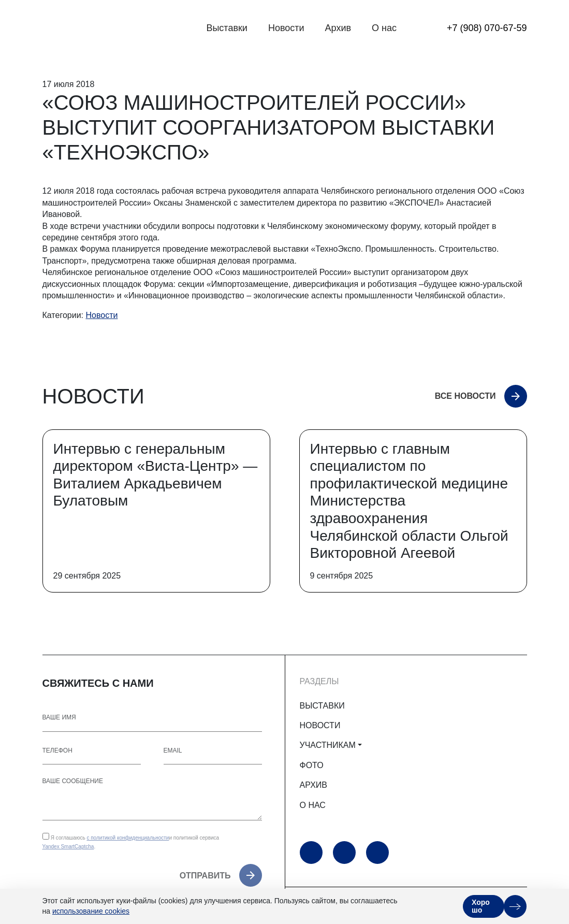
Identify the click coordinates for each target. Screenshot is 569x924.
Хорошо (481, 906)
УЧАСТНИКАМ (328, 745)
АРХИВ (313, 785)
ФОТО (312, 765)
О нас (384, 28)
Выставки (227, 28)
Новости (286, 28)
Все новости (465, 396)
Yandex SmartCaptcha (68, 847)
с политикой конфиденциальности (128, 838)
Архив (338, 28)
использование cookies (91, 911)
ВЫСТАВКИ (322, 706)
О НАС (313, 805)
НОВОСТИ (320, 725)
